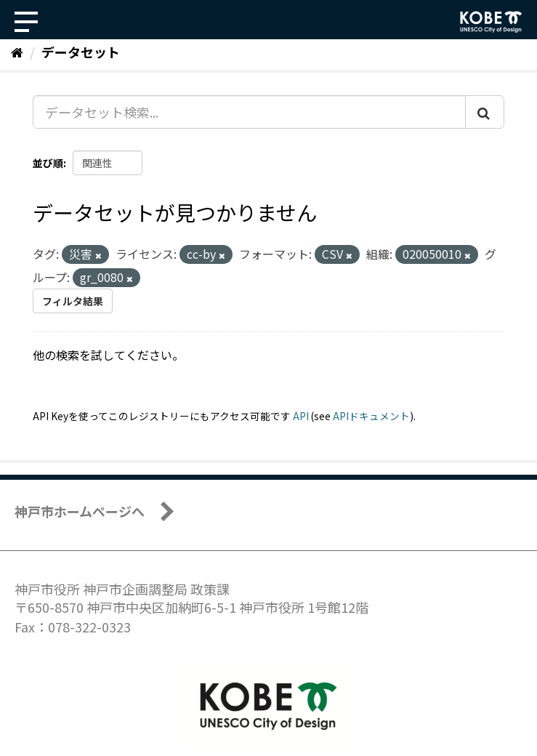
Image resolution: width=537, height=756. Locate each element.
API (301, 416)
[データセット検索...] (249, 112)
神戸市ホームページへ (80, 511)
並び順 (48, 163)
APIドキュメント (371, 416)
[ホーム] (17, 52)
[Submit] (485, 112)
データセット (81, 52)
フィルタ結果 (73, 301)
